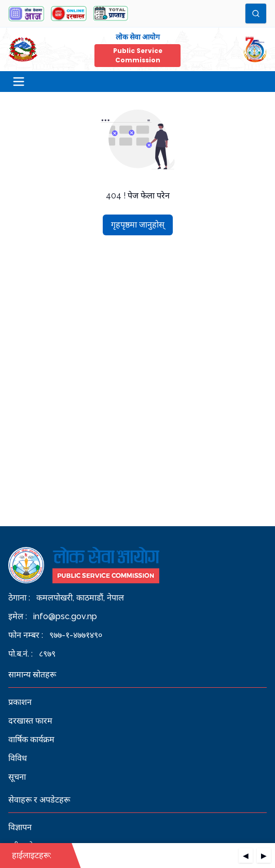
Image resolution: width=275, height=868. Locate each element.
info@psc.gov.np (65, 616)
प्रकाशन (20, 702)
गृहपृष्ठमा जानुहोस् (138, 225)
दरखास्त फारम (30, 721)
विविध (18, 758)
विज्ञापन (20, 827)
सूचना (17, 777)
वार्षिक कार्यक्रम (31, 739)
